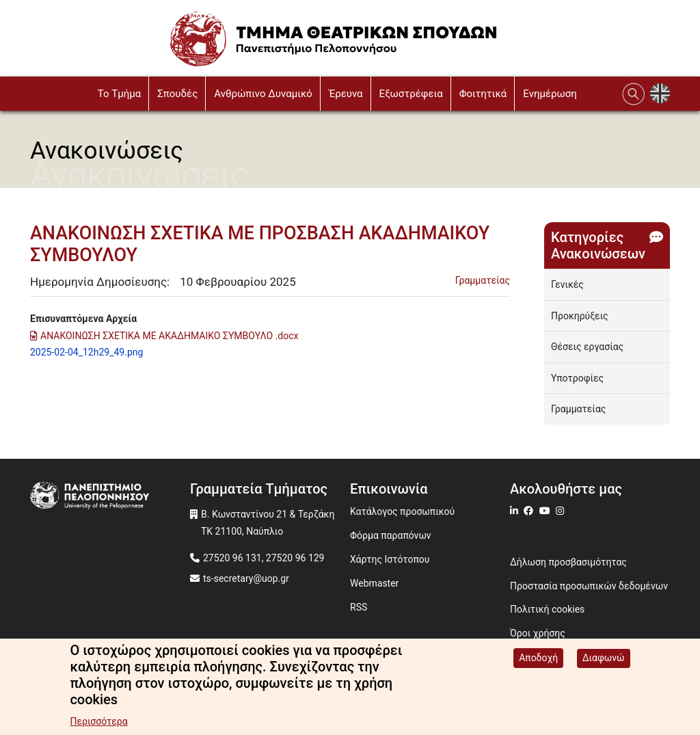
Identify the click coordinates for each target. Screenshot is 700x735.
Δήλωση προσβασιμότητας (568, 562)
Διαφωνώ (604, 658)
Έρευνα (346, 94)
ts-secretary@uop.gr (246, 578)
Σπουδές (177, 94)
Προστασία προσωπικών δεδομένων (589, 586)
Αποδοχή (538, 658)
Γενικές (567, 284)
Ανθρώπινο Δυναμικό (263, 94)
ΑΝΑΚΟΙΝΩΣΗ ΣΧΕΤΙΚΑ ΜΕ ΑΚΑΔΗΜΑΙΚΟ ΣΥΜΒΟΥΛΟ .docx (169, 336)
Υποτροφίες (577, 378)
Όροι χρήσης (538, 633)
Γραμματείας (483, 280)
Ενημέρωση (550, 94)
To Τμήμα (119, 94)
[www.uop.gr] (110, 496)
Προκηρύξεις (580, 316)
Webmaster (374, 583)
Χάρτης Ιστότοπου (390, 559)
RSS (359, 607)
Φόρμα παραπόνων (391, 535)
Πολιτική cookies (547, 609)
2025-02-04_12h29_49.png (86, 352)
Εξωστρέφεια (411, 94)
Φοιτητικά (483, 94)
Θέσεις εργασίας (587, 347)
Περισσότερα (98, 721)
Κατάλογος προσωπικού (402, 511)
